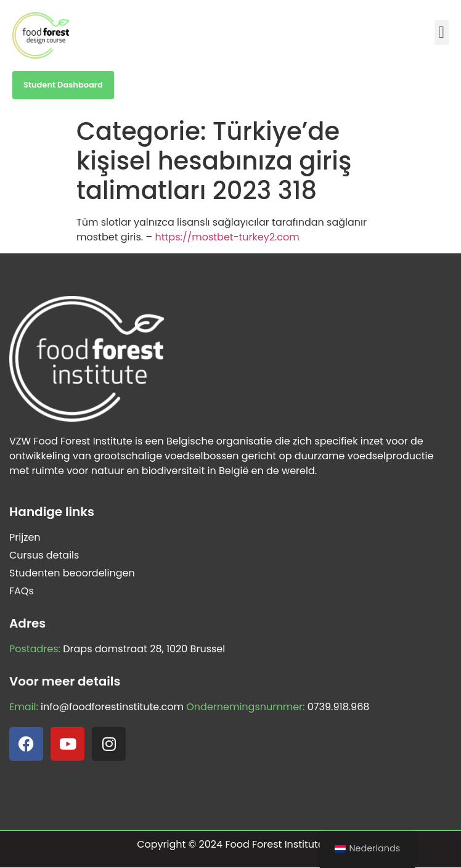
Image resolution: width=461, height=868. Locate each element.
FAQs (22, 591)
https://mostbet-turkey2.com (227, 237)
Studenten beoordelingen (72, 573)
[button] (442, 32)
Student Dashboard (63, 85)
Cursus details (44, 555)
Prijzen (25, 537)
